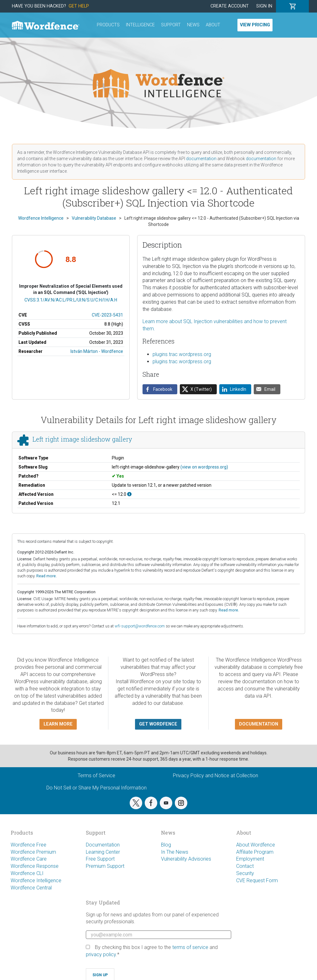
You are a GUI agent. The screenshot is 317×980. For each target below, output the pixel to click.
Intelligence (140, 25)
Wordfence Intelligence (36, 880)
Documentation (103, 845)
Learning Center (103, 852)
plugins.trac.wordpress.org (182, 354)
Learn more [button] (58, 724)
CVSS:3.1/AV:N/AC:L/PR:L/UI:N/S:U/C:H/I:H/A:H (71, 300)
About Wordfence (256, 845)
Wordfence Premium (33, 852)
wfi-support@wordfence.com (140, 626)
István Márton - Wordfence (97, 351)
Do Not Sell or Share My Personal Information (96, 788)
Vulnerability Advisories (186, 859)
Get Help (79, 6)
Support (171, 25)
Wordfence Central (31, 888)
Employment (250, 859)
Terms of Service (96, 776)
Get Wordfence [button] (158, 724)
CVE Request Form (257, 880)
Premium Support (105, 866)
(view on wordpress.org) (204, 467)
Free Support (100, 859)
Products (108, 25)
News (193, 25)
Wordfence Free (29, 845)
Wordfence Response (35, 866)
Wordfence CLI (27, 873)
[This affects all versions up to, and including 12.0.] (129, 494)
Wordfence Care (29, 859)
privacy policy (101, 954)
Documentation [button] (259, 724)
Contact (245, 866)
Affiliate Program (255, 852)
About (213, 25)
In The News (175, 852)
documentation (201, 159)
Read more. (47, 576)
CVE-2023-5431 (107, 315)
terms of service (190, 947)
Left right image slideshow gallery (82, 439)
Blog (166, 845)
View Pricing (255, 25)
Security (245, 873)
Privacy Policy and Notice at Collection (216, 776)
